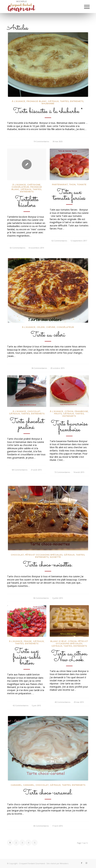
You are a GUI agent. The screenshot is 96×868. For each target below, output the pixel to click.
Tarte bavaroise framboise (69, 427)
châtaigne (34, 185)
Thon (72, 184)
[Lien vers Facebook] (82, 863)
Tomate (82, 184)
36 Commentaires (39, 368)
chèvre (51, 327)
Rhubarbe (48, 103)
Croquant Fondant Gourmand (32, 863)
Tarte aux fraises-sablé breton (27, 657)
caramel (29, 785)
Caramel (16, 785)
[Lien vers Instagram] (86, 863)
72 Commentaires (62, 472)
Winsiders (64, 863)
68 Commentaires (20, 470)
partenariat (60, 184)
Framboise (81, 411)
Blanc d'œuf (58, 641)
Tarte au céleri (48, 335)
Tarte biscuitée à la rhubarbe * (48, 111)
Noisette (55, 557)
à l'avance (19, 101)
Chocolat (34, 411)
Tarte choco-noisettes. (48, 565)
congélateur (20, 187)
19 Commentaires (41, 141)
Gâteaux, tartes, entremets (66, 101)
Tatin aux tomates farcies (69, 195)
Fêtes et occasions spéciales (44, 555)
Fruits (58, 414)
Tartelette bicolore (27, 202)
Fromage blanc (37, 101)
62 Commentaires (59, 241)
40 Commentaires (62, 702)
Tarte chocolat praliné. (27, 424)
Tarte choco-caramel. (48, 793)
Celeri (41, 327)
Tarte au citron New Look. (69, 657)
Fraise (28, 641)
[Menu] (84, 7)
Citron (69, 411)
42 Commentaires (17, 248)
